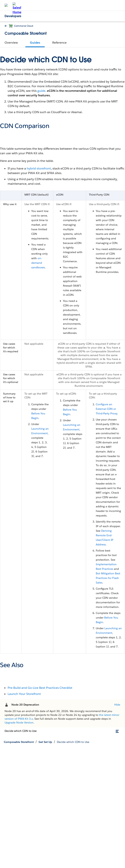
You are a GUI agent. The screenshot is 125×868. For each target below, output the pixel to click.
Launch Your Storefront (24, 694)
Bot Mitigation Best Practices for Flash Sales (108, 578)
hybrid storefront (39, 168)
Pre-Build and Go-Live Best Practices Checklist (40, 688)
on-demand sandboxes (38, 263)
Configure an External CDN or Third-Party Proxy (106, 409)
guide (41, 91)
